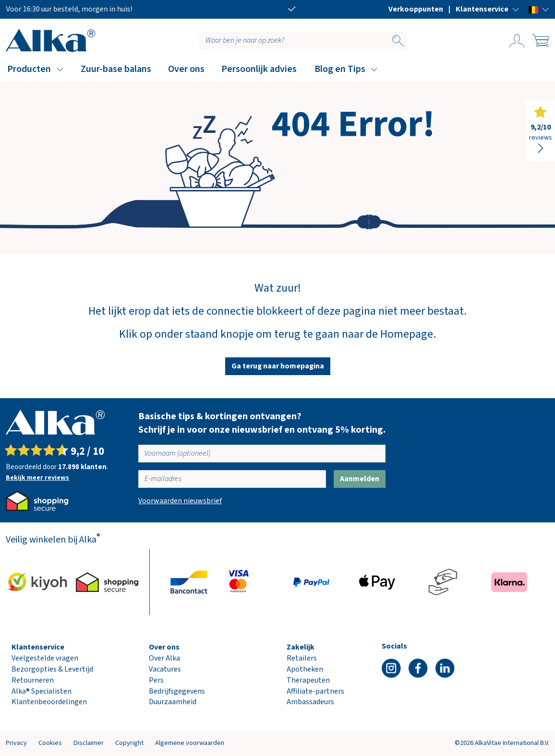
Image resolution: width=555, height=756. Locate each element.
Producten (29, 69)
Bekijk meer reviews (37, 478)
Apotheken (305, 669)
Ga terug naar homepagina (278, 366)
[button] (488, 9)
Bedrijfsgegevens (177, 691)
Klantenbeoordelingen (49, 702)
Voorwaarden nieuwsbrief (180, 501)
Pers (156, 680)
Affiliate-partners (315, 691)
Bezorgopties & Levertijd (52, 669)
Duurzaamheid (173, 702)
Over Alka (164, 658)
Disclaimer (89, 743)
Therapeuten (308, 680)
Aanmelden (360, 479)
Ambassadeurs (310, 702)
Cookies (50, 743)
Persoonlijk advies (259, 69)
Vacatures (165, 669)
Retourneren (33, 680)
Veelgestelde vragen (45, 658)
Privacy (16, 743)
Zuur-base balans (116, 69)
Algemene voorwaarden (190, 743)
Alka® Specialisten (42, 691)
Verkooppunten (416, 9)
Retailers (302, 658)
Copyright (129, 743)
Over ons (186, 69)
